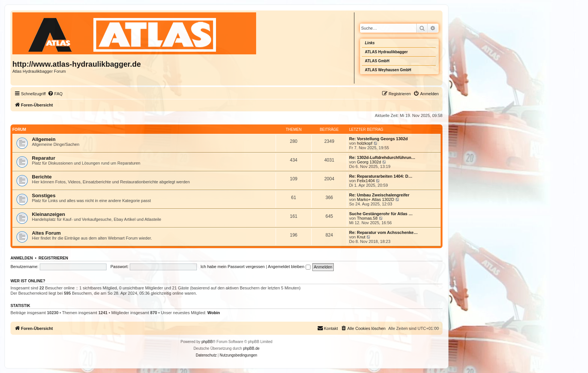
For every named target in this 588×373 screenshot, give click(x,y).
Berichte (42, 177)
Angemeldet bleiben (289, 267)
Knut (361, 237)
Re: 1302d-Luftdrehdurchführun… (382, 157)
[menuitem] (55, 94)
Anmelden (22, 258)
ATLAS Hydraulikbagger (386, 52)
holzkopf (365, 143)
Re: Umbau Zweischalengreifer (379, 195)
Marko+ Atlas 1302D (376, 199)
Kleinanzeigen (49, 214)
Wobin (214, 313)
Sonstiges (44, 195)
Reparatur (43, 158)
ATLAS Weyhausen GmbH (388, 70)
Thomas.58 (367, 218)
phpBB (207, 342)
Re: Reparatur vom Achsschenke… (383, 232)
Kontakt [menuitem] (328, 328)
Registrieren (53, 258)
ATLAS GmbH (377, 61)
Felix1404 (366, 181)
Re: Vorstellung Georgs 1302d (378, 139)
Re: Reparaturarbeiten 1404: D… (381, 176)
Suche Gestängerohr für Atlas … (381, 214)
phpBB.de (251, 348)
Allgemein (44, 139)
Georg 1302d (369, 162)
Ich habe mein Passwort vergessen (233, 267)
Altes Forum (46, 233)
